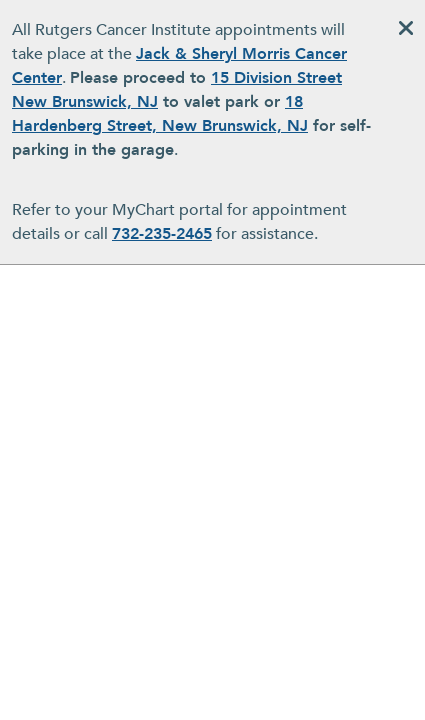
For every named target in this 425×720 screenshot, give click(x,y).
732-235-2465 (162, 234)
